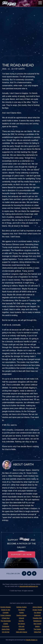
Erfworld (21, 618)
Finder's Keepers (6, 615)
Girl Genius (21, 624)
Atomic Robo (6, 629)
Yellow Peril (37, 632)
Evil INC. (21, 621)
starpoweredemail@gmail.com (29, 586)
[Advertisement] (21, 31)
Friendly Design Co (32, 640)
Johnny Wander (37, 607)
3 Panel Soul (6, 618)
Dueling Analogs (21, 615)
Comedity (6, 613)
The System (37, 629)
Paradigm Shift (37, 618)
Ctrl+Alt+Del (6, 632)
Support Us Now (22, 554)
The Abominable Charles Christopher (6, 624)
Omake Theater (37, 610)
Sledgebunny (37, 621)
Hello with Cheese (21, 632)
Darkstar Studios (21, 607)
